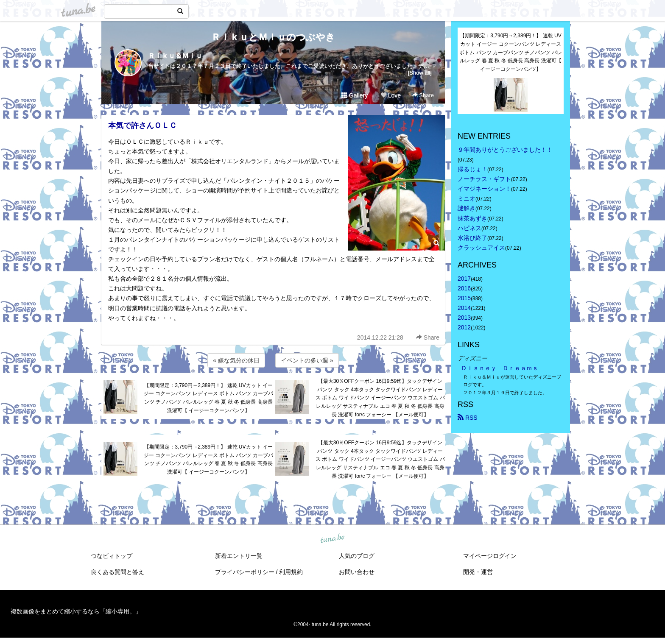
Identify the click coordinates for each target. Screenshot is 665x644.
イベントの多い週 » (307, 360)
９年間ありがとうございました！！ (505, 150)
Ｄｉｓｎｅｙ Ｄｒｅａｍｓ (500, 368)
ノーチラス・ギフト (484, 179)
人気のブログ (357, 556)
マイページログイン (490, 556)
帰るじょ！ (472, 169)
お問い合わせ (357, 572)
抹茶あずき (472, 218)
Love (391, 95)
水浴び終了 (472, 238)
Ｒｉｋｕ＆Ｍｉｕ (175, 56)
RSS (468, 418)
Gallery (355, 95)
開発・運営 (478, 572)
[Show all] (420, 73)
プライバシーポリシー (245, 572)
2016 (464, 288)
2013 (464, 318)
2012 (464, 327)
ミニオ (467, 198)
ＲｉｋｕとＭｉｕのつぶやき (273, 37)
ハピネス (469, 228)
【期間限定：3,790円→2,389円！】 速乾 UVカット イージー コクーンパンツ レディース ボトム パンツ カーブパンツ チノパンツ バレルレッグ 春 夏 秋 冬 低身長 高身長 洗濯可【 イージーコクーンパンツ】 (208, 398)
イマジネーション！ (484, 189)
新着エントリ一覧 (239, 556)
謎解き (467, 208)
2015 (464, 298)
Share (423, 95)
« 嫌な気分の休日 (236, 360)
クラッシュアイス (481, 248)
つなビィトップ (112, 556)
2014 (464, 308)
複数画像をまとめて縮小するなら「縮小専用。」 (76, 611)
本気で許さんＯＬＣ (142, 125)
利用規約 (291, 572)
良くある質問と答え (117, 572)
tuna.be (332, 539)
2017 (464, 279)
